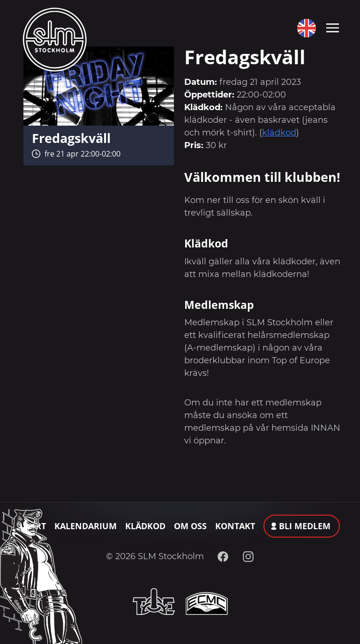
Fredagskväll (71, 138)
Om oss (190, 526)
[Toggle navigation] (333, 27)
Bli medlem (305, 526)
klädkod (279, 133)
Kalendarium (86, 526)
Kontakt (235, 526)
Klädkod (145, 526)
